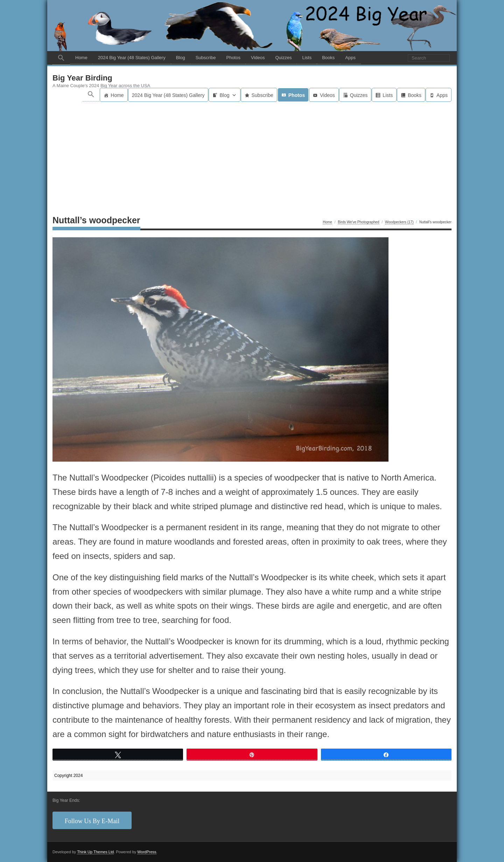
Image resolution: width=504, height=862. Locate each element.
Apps (350, 58)
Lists (307, 58)
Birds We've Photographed (358, 222)
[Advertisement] (252, 154)
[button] (61, 58)
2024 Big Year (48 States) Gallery (132, 58)
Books (328, 58)
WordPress (147, 852)
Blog (181, 58)
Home (81, 58)
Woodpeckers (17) (399, 222)
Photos (233, 58)
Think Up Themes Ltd (95, 852)
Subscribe (206, 58)
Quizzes (283, 58)
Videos (258, 58)
